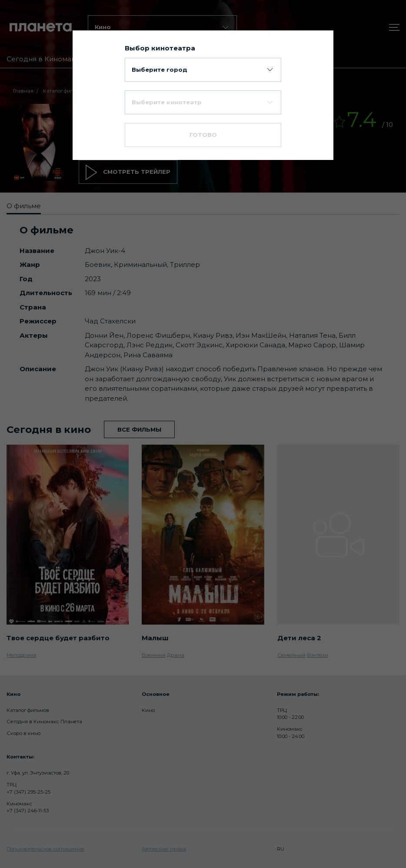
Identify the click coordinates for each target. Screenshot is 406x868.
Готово (203, 135)
